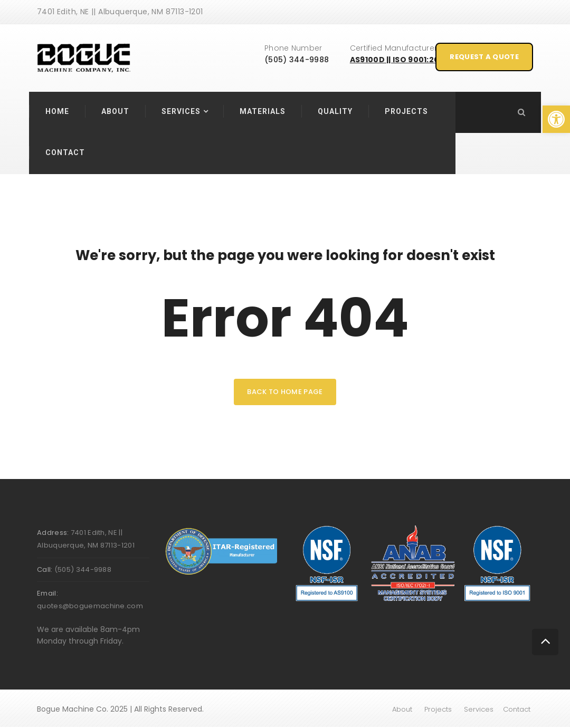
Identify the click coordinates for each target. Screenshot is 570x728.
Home (57, 111)
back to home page (285, 392)
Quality (335, 111)
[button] (556, 119)
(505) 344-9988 (297, 60)
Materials (263, 111)
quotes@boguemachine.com (90, 606)
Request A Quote (484, 57)
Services (181, 111)
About (115, 111)
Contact (65, 152)
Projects (406, 111)
